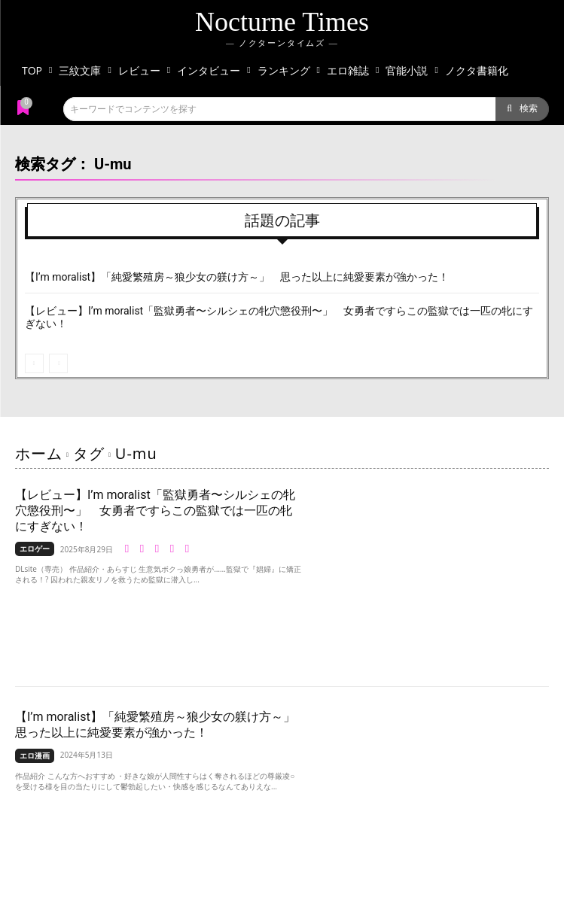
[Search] (522, 109)
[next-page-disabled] (58, 363)
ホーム (39, 453)
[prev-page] (34, 363)
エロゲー (35, 549)
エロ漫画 (35, 755)
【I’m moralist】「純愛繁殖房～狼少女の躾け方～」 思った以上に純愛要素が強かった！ (237, 277)
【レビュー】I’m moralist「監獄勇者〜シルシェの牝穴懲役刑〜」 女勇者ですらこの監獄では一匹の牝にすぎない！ (155, 511)
